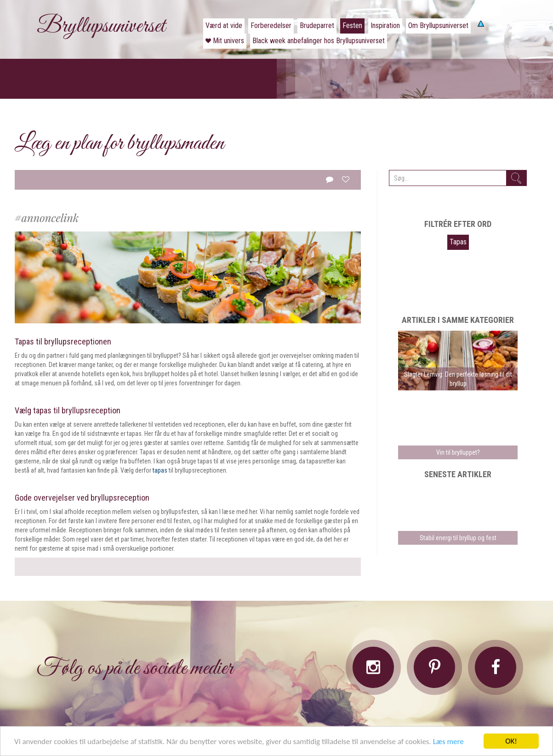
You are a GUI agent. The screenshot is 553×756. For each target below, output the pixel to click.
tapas (160, 470)
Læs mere (448, 742)
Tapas (458, 242)
